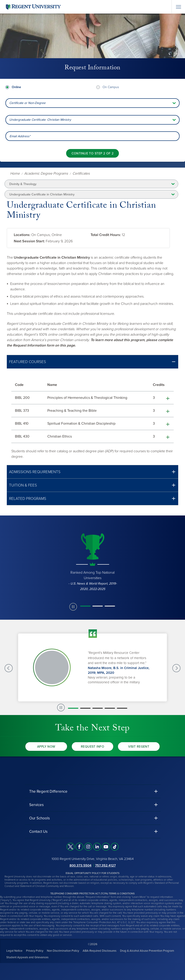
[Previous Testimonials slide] (9, 668)
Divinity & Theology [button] (23, 184)
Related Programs (28, 499)
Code (19, 385)
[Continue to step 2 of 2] (93, 153)
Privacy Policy (35, 951)
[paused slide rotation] (73, 607)
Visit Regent (139, 747)
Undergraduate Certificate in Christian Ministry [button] (42, 194)
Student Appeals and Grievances (27, 957)
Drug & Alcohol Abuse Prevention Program (147, 951)
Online (16, 87)
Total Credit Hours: (106, 235)
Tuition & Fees (23, 485)
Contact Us (38, 832)
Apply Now (46, 747)
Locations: (22, 235)
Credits (159, 385)
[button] (92, 362)
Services (36, 805)
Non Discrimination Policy (63, 951)
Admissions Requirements (35, 472)
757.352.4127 (105, 865)
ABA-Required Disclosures (100, 951)
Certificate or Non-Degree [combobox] (27, 103)
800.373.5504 (80, 865)
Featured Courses (28, 362)
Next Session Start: (29, 241)
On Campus (111, 87)
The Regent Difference (48, 791)
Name (52, 385)
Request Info (92, 747)
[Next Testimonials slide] (176, 668)
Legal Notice (14, 951)
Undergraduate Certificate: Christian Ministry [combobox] (40, 120)
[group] (93, 561)
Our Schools (40, 818)
